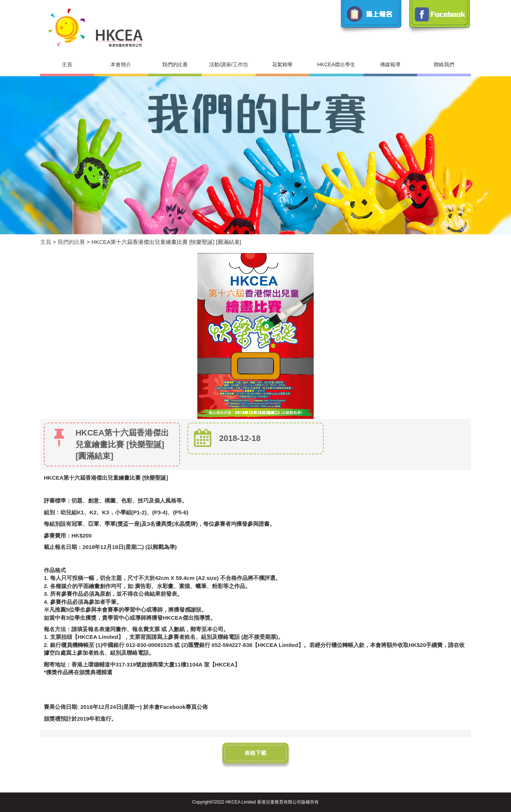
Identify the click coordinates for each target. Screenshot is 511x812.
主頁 (67, 64)
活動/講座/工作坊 (229, 64)
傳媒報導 (390, 64)
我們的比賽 (175, 64)
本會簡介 (121, 64)
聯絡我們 (444, 64)
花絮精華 (282, 64)
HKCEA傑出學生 (336, 64)
